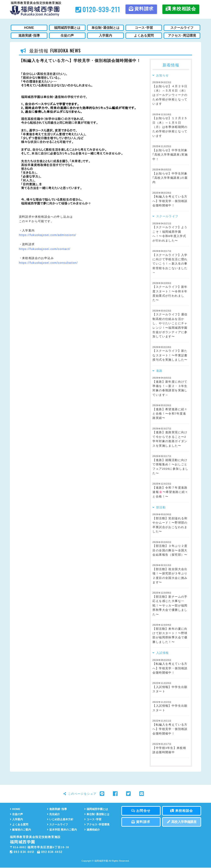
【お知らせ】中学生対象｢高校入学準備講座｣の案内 (170, 178)
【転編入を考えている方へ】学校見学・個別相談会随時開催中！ (170, 201)
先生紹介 (54, 814)
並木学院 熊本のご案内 (63, 830)
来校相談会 (181, 9)
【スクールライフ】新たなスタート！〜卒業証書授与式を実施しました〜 (170, 355)
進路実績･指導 (57, 809)
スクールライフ (58, 825)
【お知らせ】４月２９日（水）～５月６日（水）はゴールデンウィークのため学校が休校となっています (170, 95)
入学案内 (17, 820)
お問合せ (141, 811)
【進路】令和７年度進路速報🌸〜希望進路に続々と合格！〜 (170, 492)
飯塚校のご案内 (21, 830)
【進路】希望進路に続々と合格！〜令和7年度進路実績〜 (170, 414)
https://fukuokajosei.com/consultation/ (48, 263)
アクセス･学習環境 (98, 825)
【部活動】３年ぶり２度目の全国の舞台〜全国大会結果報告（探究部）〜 (170, 550)
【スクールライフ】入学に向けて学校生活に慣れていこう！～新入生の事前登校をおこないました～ (170, 264)
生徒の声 (17, 814)
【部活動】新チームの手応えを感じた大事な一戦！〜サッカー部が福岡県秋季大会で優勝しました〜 (170, 606)
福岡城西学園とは (97, 809)
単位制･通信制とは (98, 814)
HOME (15, 809)
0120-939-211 (98, 9)
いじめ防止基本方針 (61, 820)
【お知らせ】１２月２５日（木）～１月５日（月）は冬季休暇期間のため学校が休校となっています (170, 127)
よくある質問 (20, 825)
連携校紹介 (93, 830)
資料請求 (141, 9)
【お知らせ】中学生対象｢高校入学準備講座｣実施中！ (170, 155)
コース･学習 (93, 820)
